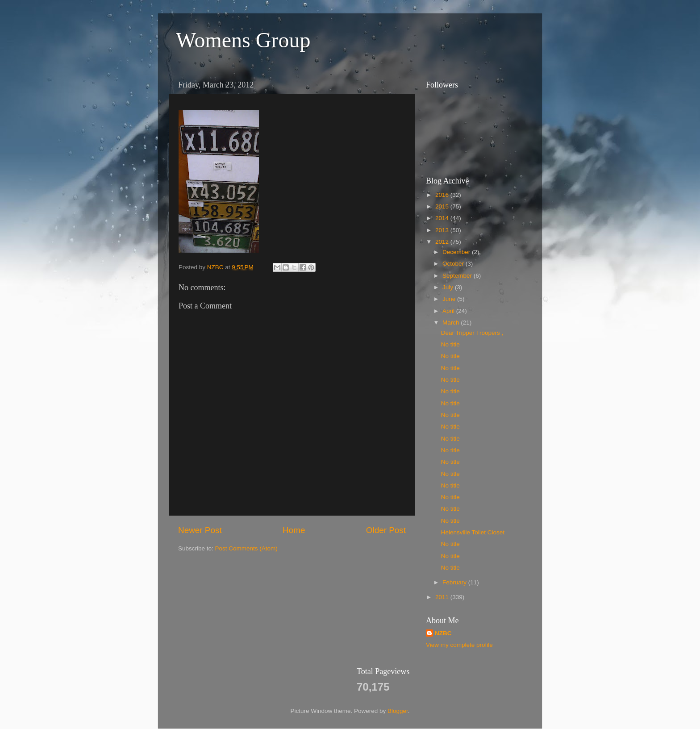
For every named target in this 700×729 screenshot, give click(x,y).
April (449, 311)
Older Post (386, 530)
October (454, 264)
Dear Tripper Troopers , (472, 333)
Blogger (398, 711)
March (452, 323)
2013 (443, 230)
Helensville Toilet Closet (473, 532)
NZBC (443, 633)
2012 (443, 242)
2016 (443, 195)
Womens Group (243, 40)
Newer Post (200, 530)
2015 (443, 206)
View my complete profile (459, 645)
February (455, 582)
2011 (443, 597)
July (449, 287)
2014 (443, 218)
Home (294, 530)
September (458, 276)
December (457, 252)
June (450, 299)
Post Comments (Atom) (246, 548)
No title (450, 344)
